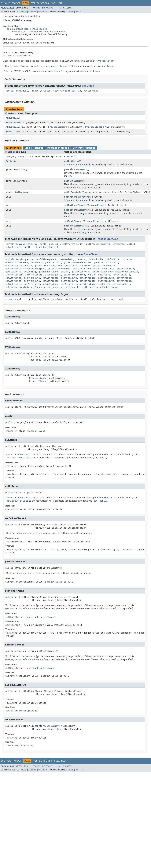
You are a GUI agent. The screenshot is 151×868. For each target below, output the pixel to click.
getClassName (13, 272)
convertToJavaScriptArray (21, 244)
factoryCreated (41, 91)
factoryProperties (64, 91)
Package (16, 3)
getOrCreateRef (73, 192)
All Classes (65, 8)
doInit (111, 259)
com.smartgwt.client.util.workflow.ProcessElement (39, 32)
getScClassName (81, 272)
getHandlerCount (48, 272)
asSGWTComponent (47, 259)
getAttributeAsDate (106, 263)
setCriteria (71, 197)
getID (43, 244)
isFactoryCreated (74, 275)
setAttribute (13, 247)
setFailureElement (75, 205)
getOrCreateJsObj (73, 244)
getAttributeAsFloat (77, 266)
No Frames (48, 8)
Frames (37, 8)
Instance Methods (58, 148)
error (121, 259)
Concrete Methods (84, 148)
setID (27, 247)
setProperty (38, 287)
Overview (6, 3)
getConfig (30, 272)
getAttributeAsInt (104, 266)
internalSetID (14, 275)
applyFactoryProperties (20, 259)
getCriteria (71, 161)
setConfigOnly (121, 284)
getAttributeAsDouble (19, 266)
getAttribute (53, 263)
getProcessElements (98, 244)
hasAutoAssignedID (127, 272)
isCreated (119, 244)
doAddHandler (97, 259)
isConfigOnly (53, 275)
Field (24, 12)
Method (43, 12)
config (9, 91)
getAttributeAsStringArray (119, 269)
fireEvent (37, 263)
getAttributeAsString (86, 269)
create (68, 156)
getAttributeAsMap (59, 269)
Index (53, 3)
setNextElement (73, 221)
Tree (33, 3)
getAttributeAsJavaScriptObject (25, 269)
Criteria (11, 161)
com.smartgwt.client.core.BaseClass (27, 29)
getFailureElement (75, 169)
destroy (81, 259)
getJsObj (54, 244)
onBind (91, 275)
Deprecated (43, 3)
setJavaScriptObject (46, 247)
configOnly (23, 91)
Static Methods (34, 148)
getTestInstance (103, 272)
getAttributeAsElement (48, 266)
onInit (131, 244)
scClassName (91, 91)
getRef (65, 272)
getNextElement (73, 181)
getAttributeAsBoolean (78, 263)
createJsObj (67, 259)
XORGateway (12, 118)
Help (60, 3)
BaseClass (87, 86)
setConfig (104, 284)
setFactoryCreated (17, 287)
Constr (32, 12)
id (80, 91)
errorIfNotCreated (17, 263)
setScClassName (109, 287)
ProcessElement (23, 55)
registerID (105, 275)
